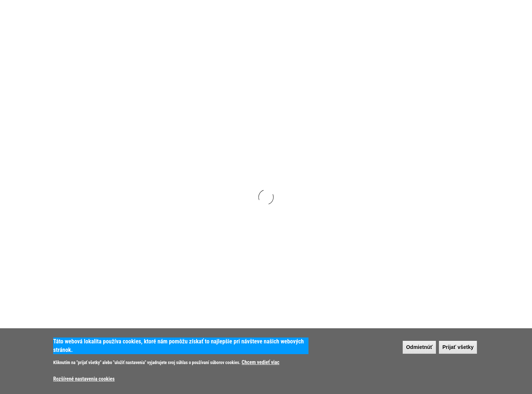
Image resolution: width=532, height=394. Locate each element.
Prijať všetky (458, 347)
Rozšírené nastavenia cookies (84, 379)
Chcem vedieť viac (260, 362)
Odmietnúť (419, 347)
